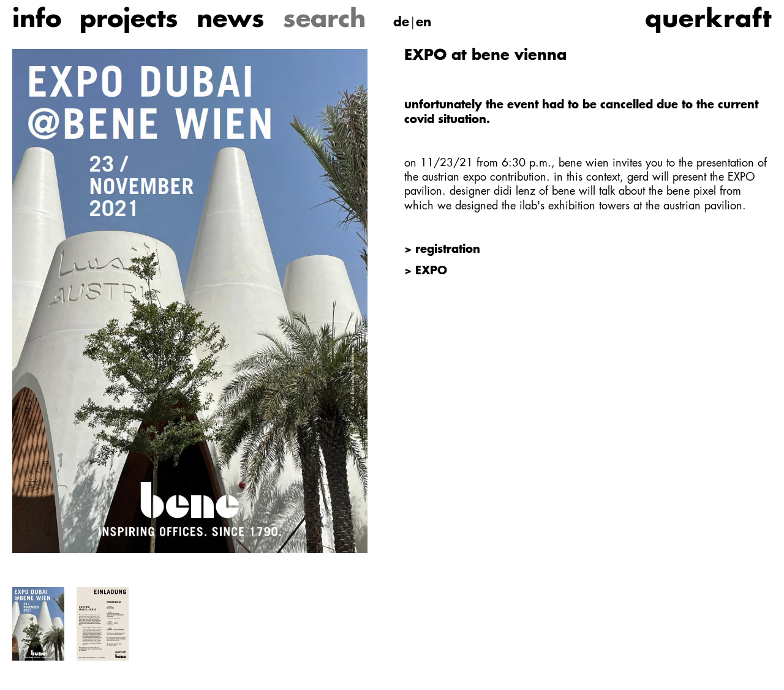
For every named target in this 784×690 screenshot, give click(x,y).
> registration (442, 250)
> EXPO (426, 271)
